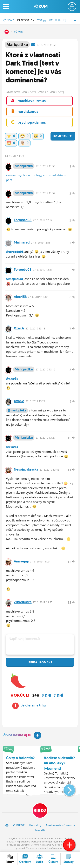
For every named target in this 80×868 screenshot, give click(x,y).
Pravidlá (40, 830)
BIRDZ (7, 32)
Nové (9, 20)
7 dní (59, 695)
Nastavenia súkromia (61, 825)
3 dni (47, 695)
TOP (42, 20)
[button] (66, 788)
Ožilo (55, 20)
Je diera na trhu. (34, 705)
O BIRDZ (19, 825)
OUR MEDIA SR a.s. (44, 838)
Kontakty (35, 825)
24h (36, 695)
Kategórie (26, 20)
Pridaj (40, 662)
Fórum (41, 6)
